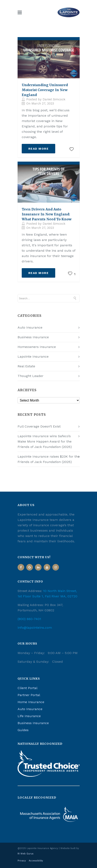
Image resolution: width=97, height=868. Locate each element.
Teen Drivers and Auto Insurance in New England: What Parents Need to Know (47, 214)
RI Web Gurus (26, 854)
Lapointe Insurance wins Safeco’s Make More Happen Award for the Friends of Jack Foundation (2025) (45, 441)
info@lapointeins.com (35, 628)
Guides (23, 730)
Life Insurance (29, 716)
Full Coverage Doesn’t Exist (39, 426)
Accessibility (36, 861)
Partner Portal (29, 695)
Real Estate (26, 366)
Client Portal (28, 688)
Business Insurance (33, 337)
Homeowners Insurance (37, 347)
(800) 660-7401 (29, 619)
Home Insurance (31, 702)
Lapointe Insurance (33, 356)
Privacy (22, 861)
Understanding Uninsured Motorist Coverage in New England (45, 90)
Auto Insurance (30, 327)
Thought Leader (31, 376)
